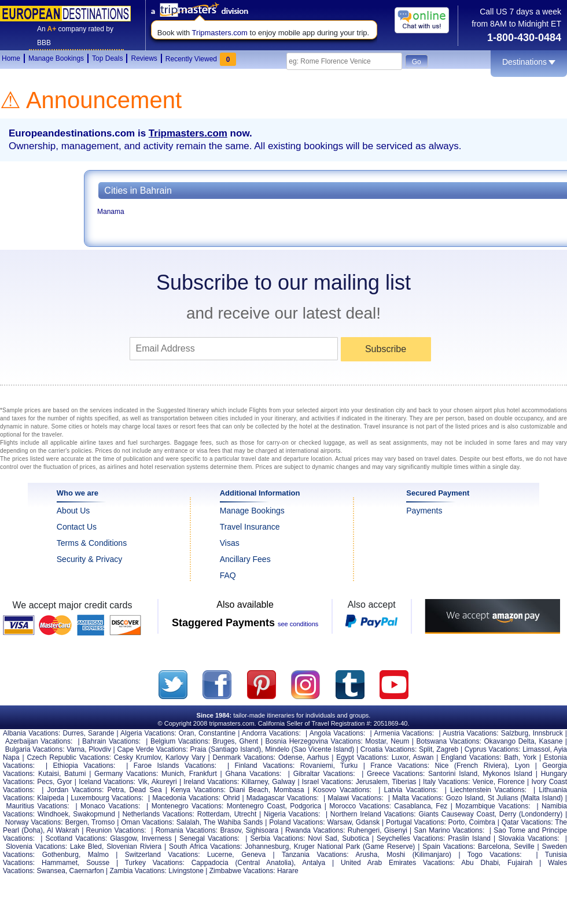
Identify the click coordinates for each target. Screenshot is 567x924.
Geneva (253, 855)
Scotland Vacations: (76, 838)
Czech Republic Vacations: (69, 757)
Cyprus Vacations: (493, 749)
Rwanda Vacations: (315, 830)
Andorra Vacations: (271, 733)
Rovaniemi (317, 766)
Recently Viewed (201, 58)
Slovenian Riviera (134, 847)
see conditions (298, 624)
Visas (230, 543)
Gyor (65, 782)
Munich (173, 774)
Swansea (51, 871)
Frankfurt (203, 774)
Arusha (366, 855)
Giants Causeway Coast (456, 814)
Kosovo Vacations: (342, 790)
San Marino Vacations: (450, 830)
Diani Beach (248, 790)
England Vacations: (471, 757)
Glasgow (123, 838)
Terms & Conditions (92, 543)
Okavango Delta (509, 741)
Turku (349, 766)
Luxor (400, 757)
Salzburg (515, 733)
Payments (424, 511)
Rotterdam (213, 814)
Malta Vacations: (418, 798)
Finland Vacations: (264, 766)
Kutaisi (49, 774)
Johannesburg (267, 847)
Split (426, 749)
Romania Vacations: (187, 830)
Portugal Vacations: (416, 822)
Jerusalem (372, 782)
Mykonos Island (507, 774)
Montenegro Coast (256, 806)
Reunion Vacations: (116, 830)
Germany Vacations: (126, 774)
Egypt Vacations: (362, 757)
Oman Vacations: (148, 822)
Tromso (103, 822)
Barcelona (494, 847)
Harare (288, 871)
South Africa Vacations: (205, 847)
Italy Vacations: (446, 782)
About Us (73, 511)
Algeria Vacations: (148, 733)
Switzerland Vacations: (163, 855)
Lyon (522, 766)
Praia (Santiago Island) (226, 749)
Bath (511, 757)
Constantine (217, 733)
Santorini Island (453, 774)
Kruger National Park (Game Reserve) (355, 847)
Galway (283, 782)
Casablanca (412, 806)
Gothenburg (60, 855)
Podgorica (305, 806)
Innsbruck (548, 733)
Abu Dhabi (480, 863)
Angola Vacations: (338, 733)
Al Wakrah (63, 830)
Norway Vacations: (34, 822)
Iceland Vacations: (107, 782)
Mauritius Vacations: (37, 806)
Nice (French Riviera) (472, 766)
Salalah (188, 822)
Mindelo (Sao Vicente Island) (310, 749)
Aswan (423, 757)
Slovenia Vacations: (36, 847)
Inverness (157, 838)
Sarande (101, 733)
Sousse (98, 863)
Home (11, 58)
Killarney (255, 782)
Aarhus (318, 757)
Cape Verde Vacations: (152, 749)
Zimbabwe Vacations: (242, 871)
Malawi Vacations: (356, 798)
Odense (290, 757)
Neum (400, 741)
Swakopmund (94, 814)
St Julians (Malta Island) (525, 798)
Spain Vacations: (449, 847)
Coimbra (482, 822)
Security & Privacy (90, 559)
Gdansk (368, 822)
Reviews (144, 58)
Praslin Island (469, 838)
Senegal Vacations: (209, 838)
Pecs (45, 782)
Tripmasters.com (220, 33)
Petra (115, 790)
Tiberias (404, 782)
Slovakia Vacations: (529, 838)
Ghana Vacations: (253, 774)
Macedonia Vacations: (186, 798)
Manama (111, 212)
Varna (76, 749)
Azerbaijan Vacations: (39, 741)
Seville (524, 847)
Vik (142, 782)
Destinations (529, 62)
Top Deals (107, 58)
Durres (73, 733)
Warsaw (339, 822)
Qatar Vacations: (527, 822)
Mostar (375, 741)
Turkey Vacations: (155, 863)
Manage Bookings (56, 58)
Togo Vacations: (495, 855)
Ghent (248, 741)
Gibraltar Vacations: (324, 774)
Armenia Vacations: (404, 733)
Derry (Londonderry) (531, 814)
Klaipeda (51, 798)
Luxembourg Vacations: (107, 798)
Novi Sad (322, 838)
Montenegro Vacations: (188, 806)
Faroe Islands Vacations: (175, 766)
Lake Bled (86, 847)
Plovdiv (100, 749)
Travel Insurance (250, 527)
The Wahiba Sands (233, 822)
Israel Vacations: (328, 782)
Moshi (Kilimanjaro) (419, 855)
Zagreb (447, 749)
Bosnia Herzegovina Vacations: (314, 741)
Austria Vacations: (471, 733)
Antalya (314, 863)
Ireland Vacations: (211, 782)
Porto (457, 822)
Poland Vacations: (297, 822)
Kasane (551, 741)
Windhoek (53, 814)
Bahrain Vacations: (111, 741)
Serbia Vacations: (277, 838)
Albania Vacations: (32, 733)
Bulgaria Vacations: (35, 749)
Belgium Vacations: (180, 741)
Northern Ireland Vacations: (373, 814)
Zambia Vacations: (138, 871)
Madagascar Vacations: (283, 798)
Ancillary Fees (245, 559)
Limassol (536, 749)
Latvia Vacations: (411, 790)
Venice (483, 782)
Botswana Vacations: (448, 741)
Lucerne (220, 855)
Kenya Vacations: (198, 790)
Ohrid (231, 798)
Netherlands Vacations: (158, 814)
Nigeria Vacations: (292, 814)
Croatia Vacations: (389, 749)
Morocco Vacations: (360, 806)
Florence (511, 782)
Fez (441, 806)
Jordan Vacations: (75, 790)
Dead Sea (146, 790)
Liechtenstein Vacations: (488, 790)
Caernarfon (87, 871)
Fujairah (520, 863)
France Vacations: (400, 766)
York (530, 757)
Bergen (76, 822)
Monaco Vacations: (110, 806)
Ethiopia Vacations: (84, 766)
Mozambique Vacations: (493, 806)
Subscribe (386, 349)
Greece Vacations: (396, 774)
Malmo (98, 855)
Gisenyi (396, 830)
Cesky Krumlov (137, 757)
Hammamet (60, 863)
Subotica (356, 838)
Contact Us (77, 527)
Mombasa (289, 790)
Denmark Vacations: (244, 757)
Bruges (224, 741)
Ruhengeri (364, 830)
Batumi (75, 774)
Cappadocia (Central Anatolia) (243, 863)
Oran (187, 733)
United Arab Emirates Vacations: (398, 863)
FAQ (228, 575)
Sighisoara (262, 830)
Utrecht (246, 814)
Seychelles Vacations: (411, 838)
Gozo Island (465, 798)
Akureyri (164, 782)
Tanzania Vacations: (315, 855)
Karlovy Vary (185, 757)
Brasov (230, 830)
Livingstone (186, 871)
